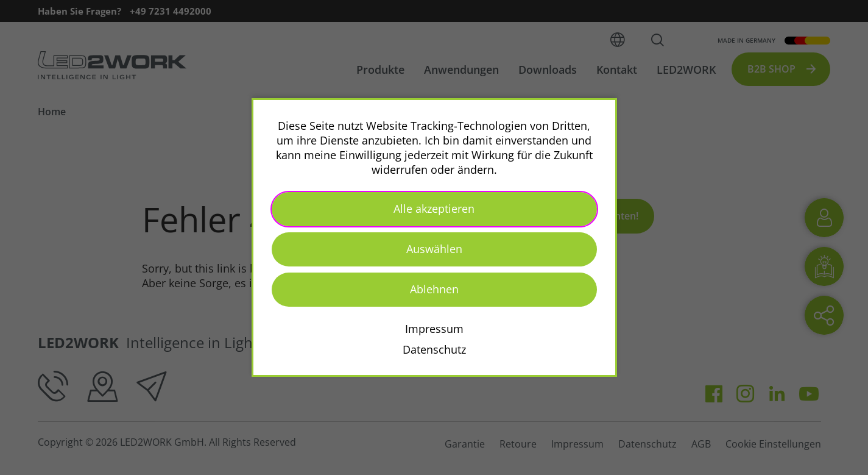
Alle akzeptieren (434, 209)
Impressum (434, 329)
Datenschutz (434, 349)
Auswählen (434, 249)
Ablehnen (434, 289)
